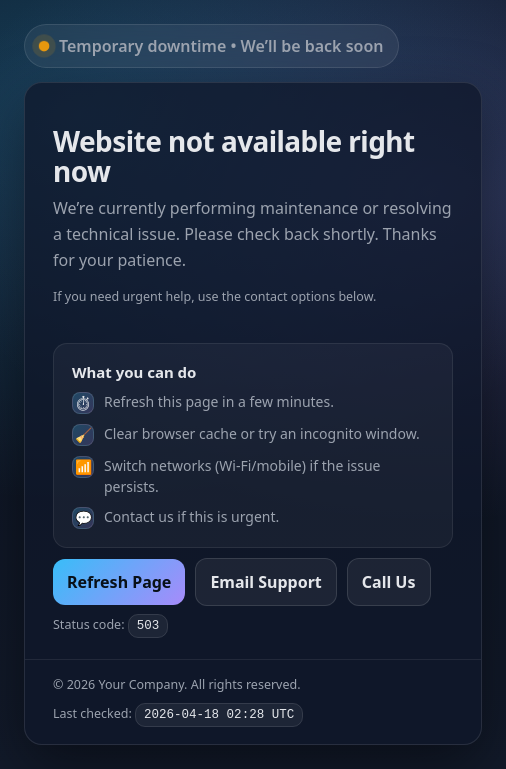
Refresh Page (119, 582)
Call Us (389, 582)
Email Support (265, 582)
